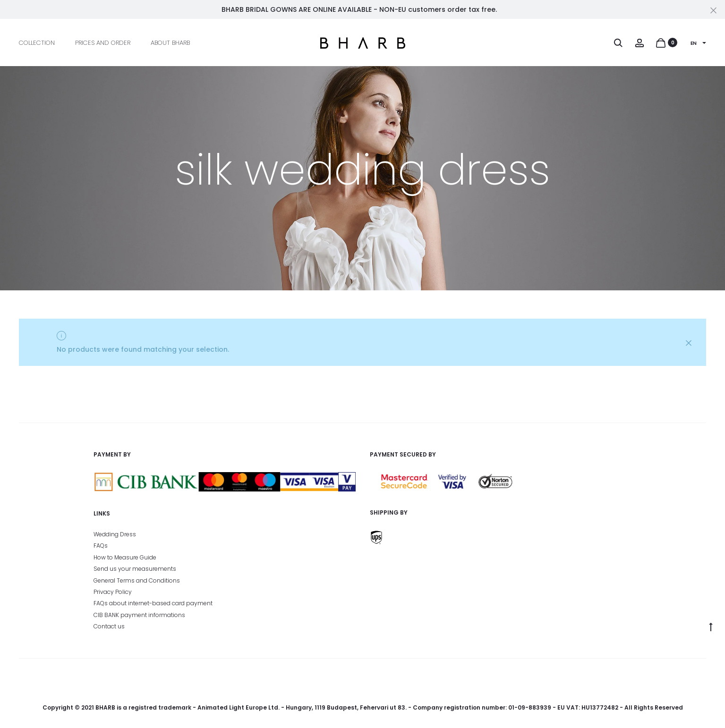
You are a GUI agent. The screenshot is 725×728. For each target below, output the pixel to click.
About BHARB (170, 43)
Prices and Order (103, 43)
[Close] (713, 10)
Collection (37, 43)
